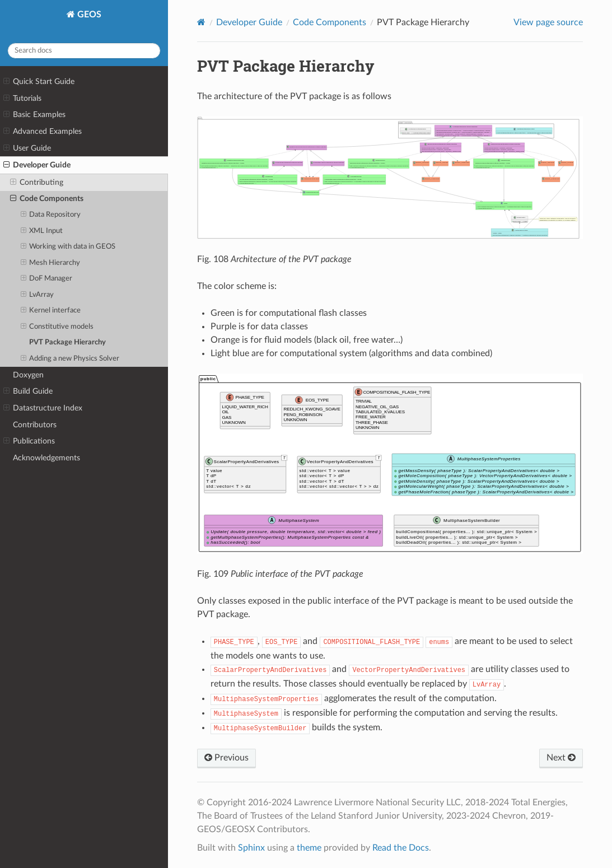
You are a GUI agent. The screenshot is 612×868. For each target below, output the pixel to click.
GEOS (88, 15)
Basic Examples (34, 115)
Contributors (35, 425)
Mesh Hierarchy (51, 263)
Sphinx (251, 848)
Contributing (37, 183)
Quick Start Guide (39, 82)
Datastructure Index (43, 408)
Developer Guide (37, 165)
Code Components (47, 199)
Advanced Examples (43, 132)
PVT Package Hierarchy (67, 342)
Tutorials (22, 99)
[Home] (201, 22)
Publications (29, 441)
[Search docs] (84, 51)
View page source (548, 22)
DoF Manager (47, 279)
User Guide (27, 148)
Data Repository (51, 215)
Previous (226, 758)
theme (309, 848)
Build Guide (28, 391)
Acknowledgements (46, 458)
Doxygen (28, 375)
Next (561, 758)
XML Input (42, 231)
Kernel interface (51, 311)
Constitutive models (57, 327)
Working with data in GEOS (68, 247)
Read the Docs (401, 848)
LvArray (38, 295)
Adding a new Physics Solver (70, 359)
